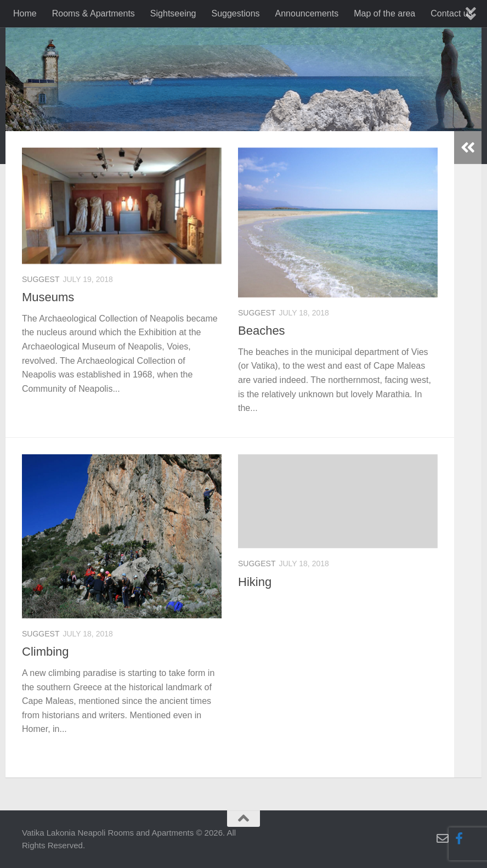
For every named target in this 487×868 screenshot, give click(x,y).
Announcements (307, 13)
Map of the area (384, 13)
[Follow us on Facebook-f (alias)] (459, 838)
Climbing (46, 652)
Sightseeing (173, 13)
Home (25, 13)
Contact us (451, 13)
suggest (41, 279)
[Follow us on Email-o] (443, 838)
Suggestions (235, 13)
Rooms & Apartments (94, 13)
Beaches (262, 331)
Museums (48, 297)
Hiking (255, 582)
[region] (243, 118)
